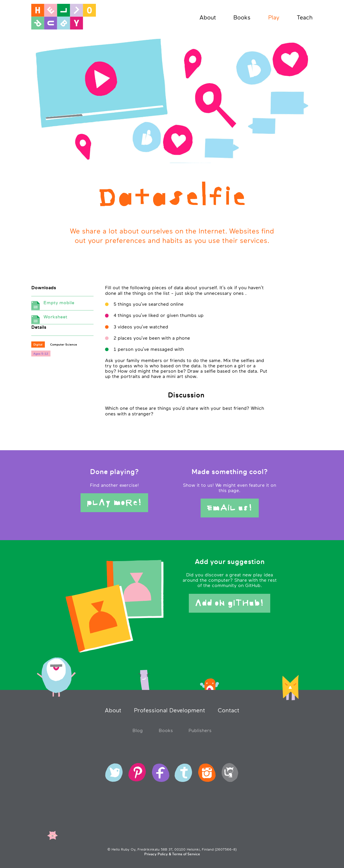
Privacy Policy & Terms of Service (172, 854)
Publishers (200, 730)
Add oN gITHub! (230, 603)
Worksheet (62, 319)
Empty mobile (62, 305)
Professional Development (169, 710)
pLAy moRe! (114, 503)
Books (242, 17)
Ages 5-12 (41, 354)
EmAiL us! (230, 508)
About (208, 17)
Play (274, 17)
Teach (305, 17)
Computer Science (64, 344)
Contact (228, 710)
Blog (138, 730)
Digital (38, 344)
